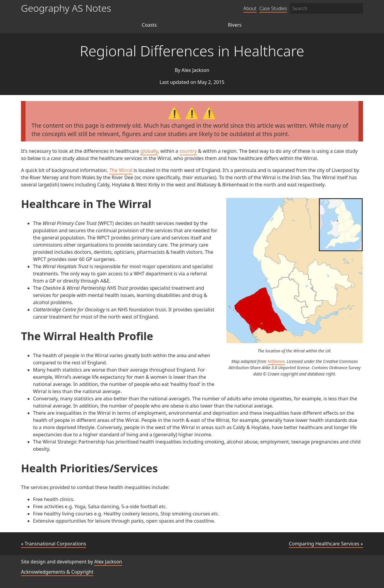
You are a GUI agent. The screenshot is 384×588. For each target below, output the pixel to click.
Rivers (235, 25)
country (188, 151)
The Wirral (121, 170)
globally (149, 151)
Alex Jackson (108, 562)
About (250, 8)
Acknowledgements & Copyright (57, 572)
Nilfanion (276, 361)
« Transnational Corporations (54, 544)
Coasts (149, 25)
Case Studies (273, 8)
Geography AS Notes (66, 8)
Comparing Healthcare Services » (326, 544)
